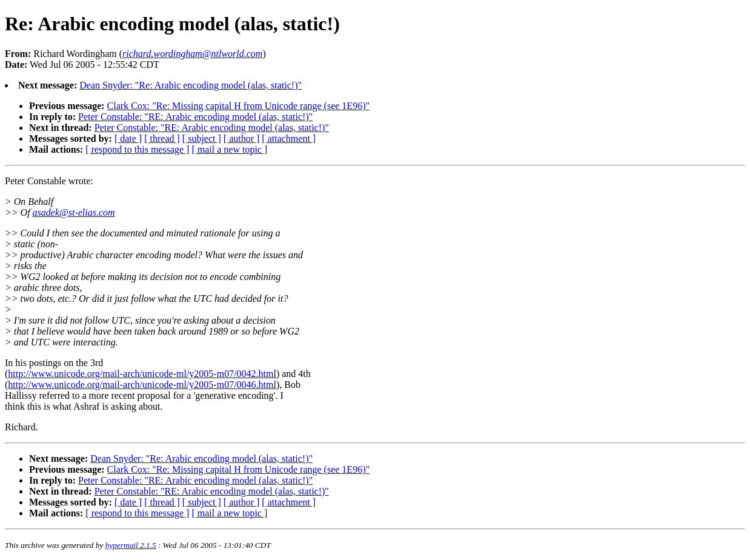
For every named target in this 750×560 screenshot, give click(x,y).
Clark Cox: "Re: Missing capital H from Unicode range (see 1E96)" (238, 106)
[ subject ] (202, 138)
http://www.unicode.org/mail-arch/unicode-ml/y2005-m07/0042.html (142, 374)
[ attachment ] (289, 138)
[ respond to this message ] (137, 149)
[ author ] (242, 138)
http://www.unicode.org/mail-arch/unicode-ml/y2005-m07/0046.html (142, 385)
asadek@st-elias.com (74, 212)
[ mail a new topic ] (229, 149)
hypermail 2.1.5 (131, 545)
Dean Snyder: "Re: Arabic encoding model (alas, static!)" (191, 85)
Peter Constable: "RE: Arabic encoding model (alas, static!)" (195, 117)
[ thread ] (162, 138)
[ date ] (128, 138)
